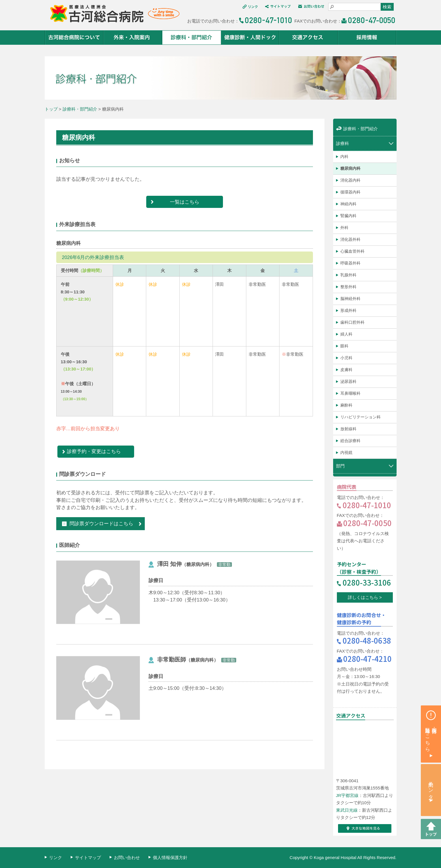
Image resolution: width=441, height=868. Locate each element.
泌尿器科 (348, 381)
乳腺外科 (348, 275)
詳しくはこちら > (365, 597)
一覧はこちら (185, 202)
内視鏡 (346, 452)
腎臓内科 (348, 216)
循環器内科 (350, 192)
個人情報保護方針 (170, 857)
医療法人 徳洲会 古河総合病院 (112, 14)
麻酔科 (346, 405)
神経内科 (348, 204)
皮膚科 (346, 370)
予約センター (431, 788)
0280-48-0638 (367, 640)
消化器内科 (350, 180)
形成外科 (348, 310)
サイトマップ (88, 857)
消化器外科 (350, 239)
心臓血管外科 (352, 251)
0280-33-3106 (367, 582)
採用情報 (367, 38)
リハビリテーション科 (361, 417)
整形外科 (348, 287)
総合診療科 (350, 441)
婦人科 (346, 334)
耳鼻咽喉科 (350, 393)
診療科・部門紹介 (192, 38)
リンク (56, 857)
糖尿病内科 (350, 168)
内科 (344, 157)
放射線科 (348, 429)
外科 (344, 228)
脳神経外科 (350, 299)
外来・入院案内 (133, 38)
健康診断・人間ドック (250, 38)
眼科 (344, 346)
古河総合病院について (74, 38)
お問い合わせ (127, 857)
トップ (51, 109)
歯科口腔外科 (352, 322)
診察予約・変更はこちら (94, 451)
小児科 (346, 358)
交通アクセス (309, 38)
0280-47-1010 (367, 505)
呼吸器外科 (350, 263)
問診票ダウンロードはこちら (98, 524)
